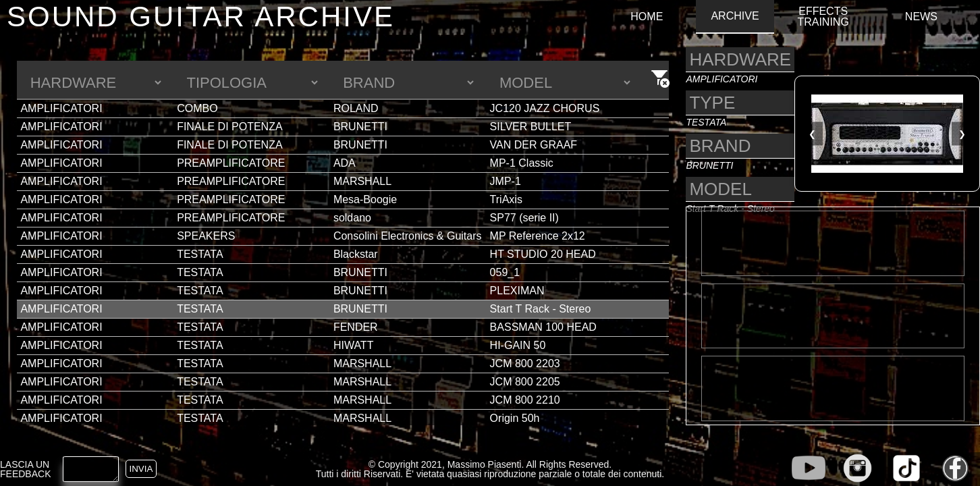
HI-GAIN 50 (518, 345)
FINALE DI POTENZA (229, 127)
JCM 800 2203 (525, 363)
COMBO (197, 108)
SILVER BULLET (531, 127)
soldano (352, 218)
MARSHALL (362, 181)
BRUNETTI (360, 127)
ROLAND (356, 108)
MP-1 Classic (522, 163)
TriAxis (506, 199)
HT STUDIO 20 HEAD (543, 254)
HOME (647, 17)
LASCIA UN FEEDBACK (25, 469)
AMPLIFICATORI (61, 108)
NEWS (921, 17)
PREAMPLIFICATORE (231, 163)
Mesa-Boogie (365, 199)
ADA (345, 163)
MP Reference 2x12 (538, 236)
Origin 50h (515, 418)
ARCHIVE (735, 16)
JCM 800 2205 (525, 382)
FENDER (356, 327)
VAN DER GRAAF (534, 145)
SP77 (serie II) (524, 218)
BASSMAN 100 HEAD (543, 327)
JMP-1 (506, 181)
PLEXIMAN (517, 291)
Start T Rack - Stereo (541, 309)
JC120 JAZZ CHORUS (545, 108)
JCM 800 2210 (525, 400)
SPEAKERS (206, 236)
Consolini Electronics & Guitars (408, 236)
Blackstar (356, 254)
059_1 (505, 272)
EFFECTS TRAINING (823, 17)
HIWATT (354, 345)
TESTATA (200, 254)
